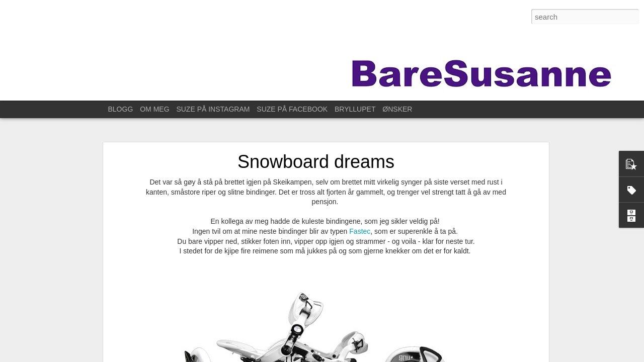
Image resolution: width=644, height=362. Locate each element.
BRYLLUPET (355, 109)
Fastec (360, 226)
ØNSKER (397, 109)
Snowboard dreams (316, 156)
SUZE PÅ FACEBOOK (292, 109)
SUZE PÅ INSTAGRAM (213, 109)
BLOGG (121, 109)
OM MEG (154, 109)
